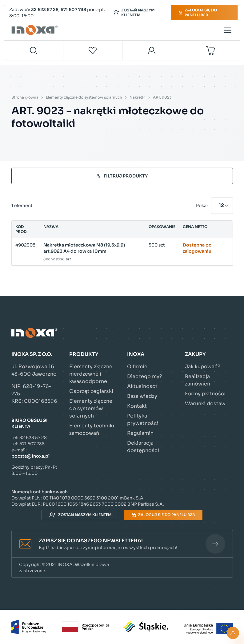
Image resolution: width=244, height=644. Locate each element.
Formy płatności (205, 394)
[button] (122, 544)
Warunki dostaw (205, 404)
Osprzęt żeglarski (91, 391)
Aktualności (142, 386)
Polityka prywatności (143, 420)
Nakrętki (138, 97)
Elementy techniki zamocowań (92, 429)
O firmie (137, 367)
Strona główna (25, 97)
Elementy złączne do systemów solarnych (84, 97)
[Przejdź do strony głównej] (35, 30)
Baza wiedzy (142, 396)
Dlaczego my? (145, 376)
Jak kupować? (203, 367)
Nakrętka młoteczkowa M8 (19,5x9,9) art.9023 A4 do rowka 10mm (84, 248)
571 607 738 (73, 10)
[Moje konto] (152, 50)
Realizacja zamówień (198, 380)
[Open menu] (228, 30)
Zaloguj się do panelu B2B (198, 12)
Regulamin (140, 433)
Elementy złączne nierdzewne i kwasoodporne (91, 374)
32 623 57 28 (45, 10)
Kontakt (137, 406)
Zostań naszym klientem (134, 12)
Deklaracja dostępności (143, 447)
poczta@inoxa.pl (30, 456)
